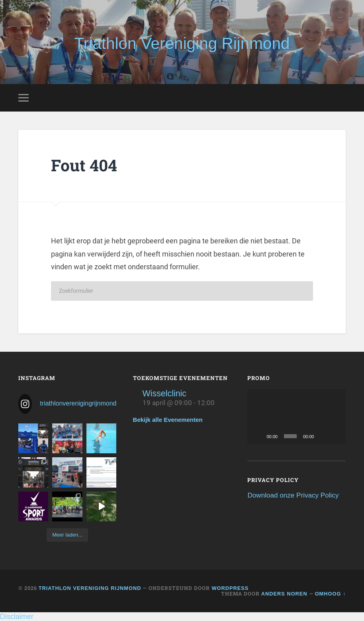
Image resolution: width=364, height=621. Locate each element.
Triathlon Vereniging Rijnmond (182, 43)
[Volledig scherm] (335, 436)
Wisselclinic (164, 394)
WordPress (230, 588)
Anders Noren (284, 594)
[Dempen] (323, 436)
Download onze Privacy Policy (293, 495)
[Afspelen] (258, 436)
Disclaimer (17, 617)
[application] (296, 417)
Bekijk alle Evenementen (168, 420)
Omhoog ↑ (331, 594)
